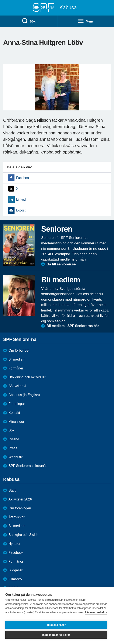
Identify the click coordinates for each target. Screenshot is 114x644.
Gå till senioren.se (61, 264)
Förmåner (16, 368)
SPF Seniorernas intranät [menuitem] (28, 466)
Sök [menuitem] (28, 21)
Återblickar (17, 517)
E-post (21, 210)
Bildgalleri (16, 570)
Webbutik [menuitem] (15, 457)
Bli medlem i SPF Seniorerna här (73, 326)
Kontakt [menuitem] (14, 413)
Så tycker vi (17, 386)
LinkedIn (22, 199)
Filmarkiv (15, 579)
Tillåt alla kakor (56, 625)
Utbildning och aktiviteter (27, 377)
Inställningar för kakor (56, 635)
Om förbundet (19, 350)
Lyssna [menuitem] (14, 439)
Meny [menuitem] (86, 21)
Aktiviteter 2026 (20, 499)
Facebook (23, 178)
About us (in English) (24, 395)
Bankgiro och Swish (23, 535)
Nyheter (14, 544)
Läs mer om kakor (96, 612)
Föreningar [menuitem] (17, 404)
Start (12, 490)
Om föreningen (20, 508)
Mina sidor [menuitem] (16, 422)
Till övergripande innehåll (0, 0)
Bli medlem (17, 359)
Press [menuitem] (13, 448)
